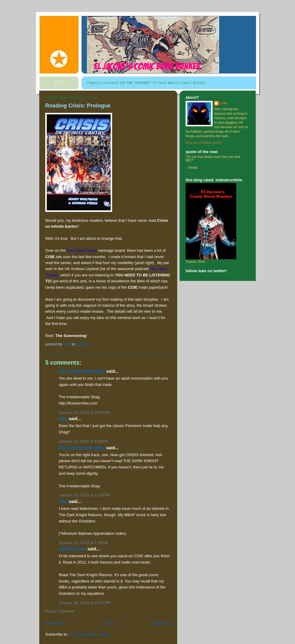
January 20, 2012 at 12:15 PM (85, 603)
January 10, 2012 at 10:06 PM (85, 412)
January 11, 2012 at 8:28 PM (83, 441)
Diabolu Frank (72, 549)
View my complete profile (204, 143)
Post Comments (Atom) (89, 634)
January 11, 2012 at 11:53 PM (85, 495)
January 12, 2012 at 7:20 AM (83, 543)
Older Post (162, 623)
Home (109, 623)
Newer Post (55, 623)
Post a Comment (60, 611)
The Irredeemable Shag (82, 371)
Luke (63, 419)
